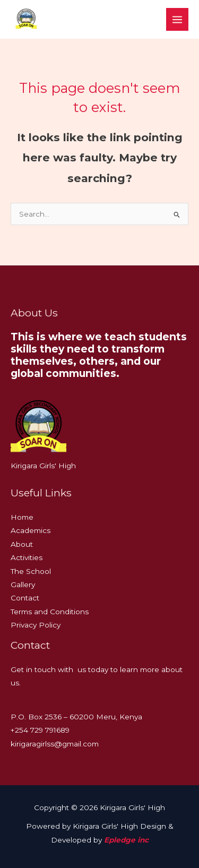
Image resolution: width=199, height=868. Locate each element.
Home (22, 517)
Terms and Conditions (50, 612)
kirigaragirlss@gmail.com (55, 744)
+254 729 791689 (40, 730)
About (22, 544)
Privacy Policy (36, 625)
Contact (25, 598)
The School (31, 571)
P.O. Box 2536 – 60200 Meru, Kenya (76, 717)
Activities (27, 557)
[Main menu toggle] (178, 19)
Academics (31, 530)
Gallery (23, 585)
